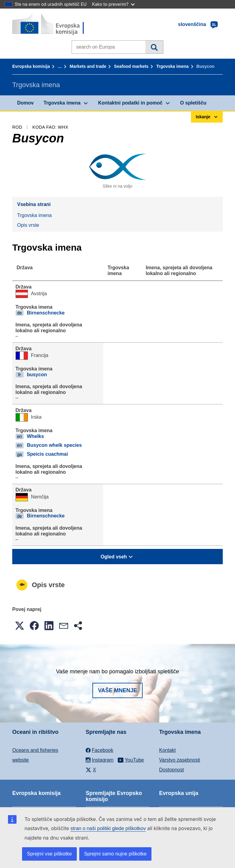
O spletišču (193, 103)
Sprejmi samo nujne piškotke (116, 854)
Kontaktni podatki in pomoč (130, 103)
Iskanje (154, 47)
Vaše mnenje (117, 690)
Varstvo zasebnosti (180, 760)
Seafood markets (131, 66)
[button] (20, 626)
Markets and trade (88, 66)
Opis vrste (28, 225)
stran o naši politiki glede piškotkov (108, 828)
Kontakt (167, 750)
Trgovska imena (173, 66)
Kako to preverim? (113, 4)
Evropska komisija (31, 66)
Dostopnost (172, 770)
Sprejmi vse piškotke (49, 854)
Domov (25, 103)
